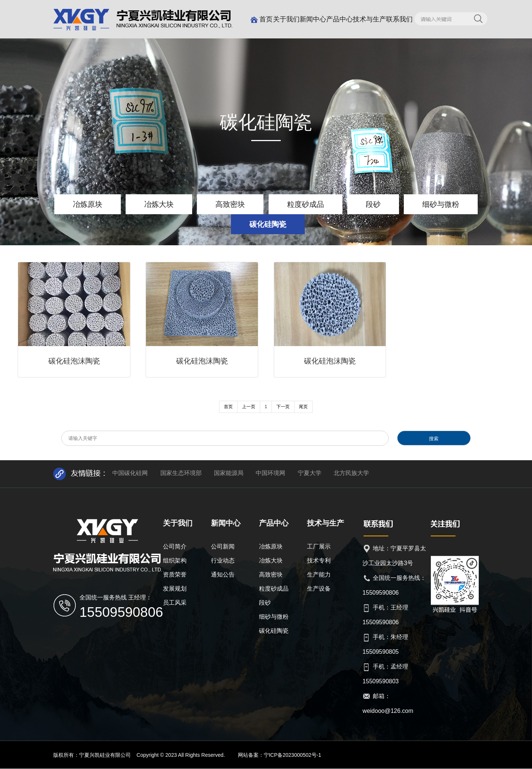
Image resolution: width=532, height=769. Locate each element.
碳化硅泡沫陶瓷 (74, 361)
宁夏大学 (310, 473)
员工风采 (175, 603)
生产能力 (319, 575)
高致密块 (230, 204)
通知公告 (223, 575)
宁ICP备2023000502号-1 (293, 755)
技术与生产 (369, 19)
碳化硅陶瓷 (268, 224)
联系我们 (399, 19)
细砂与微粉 (441, 204)
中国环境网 (270, 473)
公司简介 (175, 546)
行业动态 (223, 560)
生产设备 (319, 589)
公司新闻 (223, 546)
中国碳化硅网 (130, 473)
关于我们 (286, 19)
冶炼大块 (159, 204)
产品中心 (340, 19)
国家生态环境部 (181, 473)
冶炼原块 (88, 204)
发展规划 (175, 589)
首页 (262, 19)
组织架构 (175, 560)
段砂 (373, 204)
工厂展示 (319, 546)
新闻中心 (313, 19)
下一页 (283, 407)
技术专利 (319, 560)
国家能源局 (229, 473)
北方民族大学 (351, 473)
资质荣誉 (175, 575)
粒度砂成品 (306, 204)
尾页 (303, 407)
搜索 (434, 439)
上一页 (249, 407)
